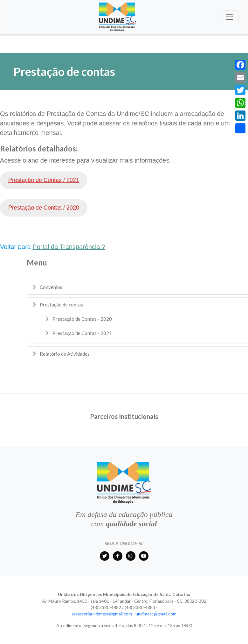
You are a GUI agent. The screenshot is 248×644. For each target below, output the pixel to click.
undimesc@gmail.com (156, 614)
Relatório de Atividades (65, 354)
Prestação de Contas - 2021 (82, 333)
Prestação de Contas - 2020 (82, 319)
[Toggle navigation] (230, 17)
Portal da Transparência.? (69, 247)
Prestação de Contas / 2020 (44, 208)
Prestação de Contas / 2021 (44, 180)
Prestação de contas (61, 305)
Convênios (51, 287)
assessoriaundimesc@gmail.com (102, 614)
